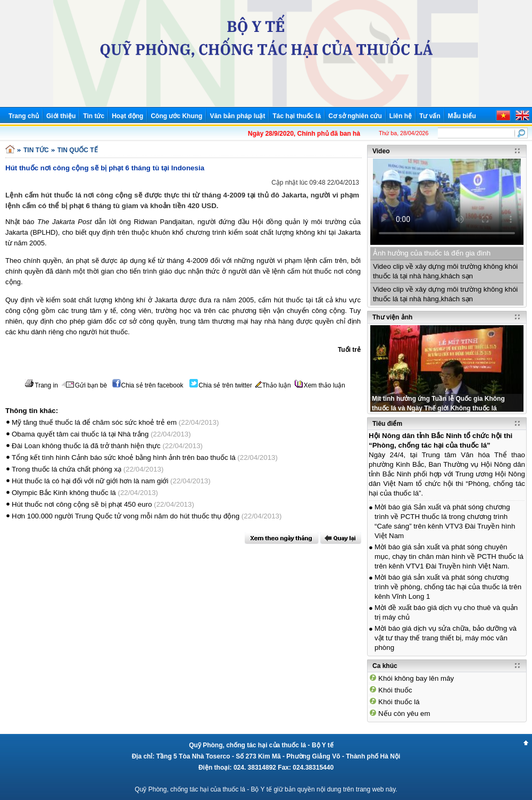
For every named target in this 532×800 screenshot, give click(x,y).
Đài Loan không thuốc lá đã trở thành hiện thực (86, 446)
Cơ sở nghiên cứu (355, 116)
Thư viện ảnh (392, 317)
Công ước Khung (176, 116)
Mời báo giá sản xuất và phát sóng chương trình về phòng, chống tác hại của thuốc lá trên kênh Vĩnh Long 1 (448, 587)
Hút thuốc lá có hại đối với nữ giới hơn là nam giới (90, 481)
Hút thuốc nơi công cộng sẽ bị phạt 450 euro (82, 504)
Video (381, 151)
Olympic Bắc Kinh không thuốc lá (64, 493)
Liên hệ (401, 116)
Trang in (41, 385)
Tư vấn (430, 116)
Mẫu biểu (462, 116)
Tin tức (94, 116)
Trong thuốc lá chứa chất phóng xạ (66, 469)
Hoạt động (127, 116)
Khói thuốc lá (399, 702)
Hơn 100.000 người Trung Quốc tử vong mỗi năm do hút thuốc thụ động (126, 516)
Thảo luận (273, 385)
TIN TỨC (36, 150)
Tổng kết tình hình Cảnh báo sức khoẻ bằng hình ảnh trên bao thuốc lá (124, 457)
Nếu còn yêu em (404, 714)
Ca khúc (385, 666)
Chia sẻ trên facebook (148, 385)
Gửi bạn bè (84, 385)
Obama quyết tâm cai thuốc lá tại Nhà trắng (80, 434)
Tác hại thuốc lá (297, 116)
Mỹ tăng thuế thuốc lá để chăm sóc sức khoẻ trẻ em (94, 422)
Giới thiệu (61, 116)
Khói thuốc (395, 690)
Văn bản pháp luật (237, 116)
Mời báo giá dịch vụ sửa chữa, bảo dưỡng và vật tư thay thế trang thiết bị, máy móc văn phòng (446, 638)
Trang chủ (24, 116)
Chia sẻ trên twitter (221, 385)
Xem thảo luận (320, 385)
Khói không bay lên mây (416, 678)
